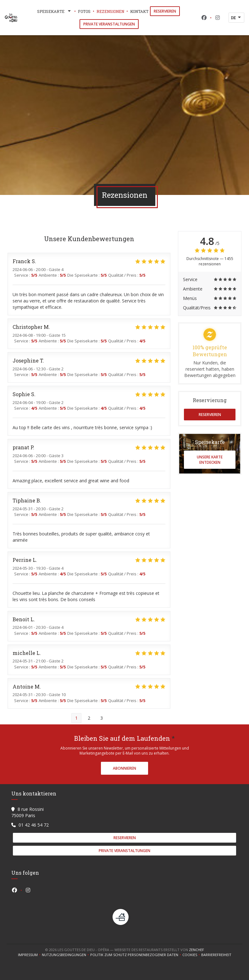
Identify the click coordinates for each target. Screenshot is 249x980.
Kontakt (139, 11)
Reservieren (165, 11)
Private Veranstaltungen (109, 24)
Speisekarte (55, 11)
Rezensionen (110, 11)
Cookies (192, 955)
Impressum (30, 955)
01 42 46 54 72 (34, 825)
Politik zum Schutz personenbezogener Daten (136, 955)
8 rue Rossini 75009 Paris (28, 812)
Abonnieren (124, 768)
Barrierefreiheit (216, 955)
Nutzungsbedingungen (66, 955)
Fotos (84, 11)
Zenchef (196, 950)
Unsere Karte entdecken (210, 460)
